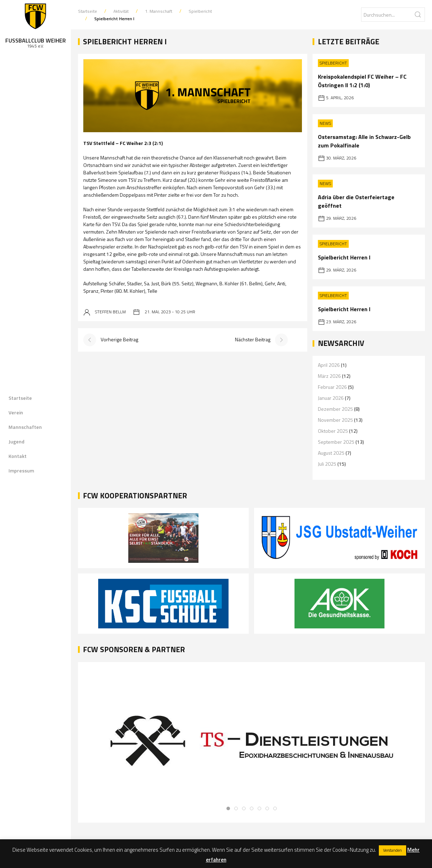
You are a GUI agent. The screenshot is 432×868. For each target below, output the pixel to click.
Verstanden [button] (392, 850)
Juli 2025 (327, 464)
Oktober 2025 (333, 431)
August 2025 (331, 453)
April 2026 (329, 365)
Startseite (20, 398)
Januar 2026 (331, 398)
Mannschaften (25, 427)
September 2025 (336, 442)
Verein (16, 412)
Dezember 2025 (335, 409)
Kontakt (18, 456)
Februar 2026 (332, 387)
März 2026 (329, 376)
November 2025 (335, 420)
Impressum (21, 471)
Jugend (16, 441)
